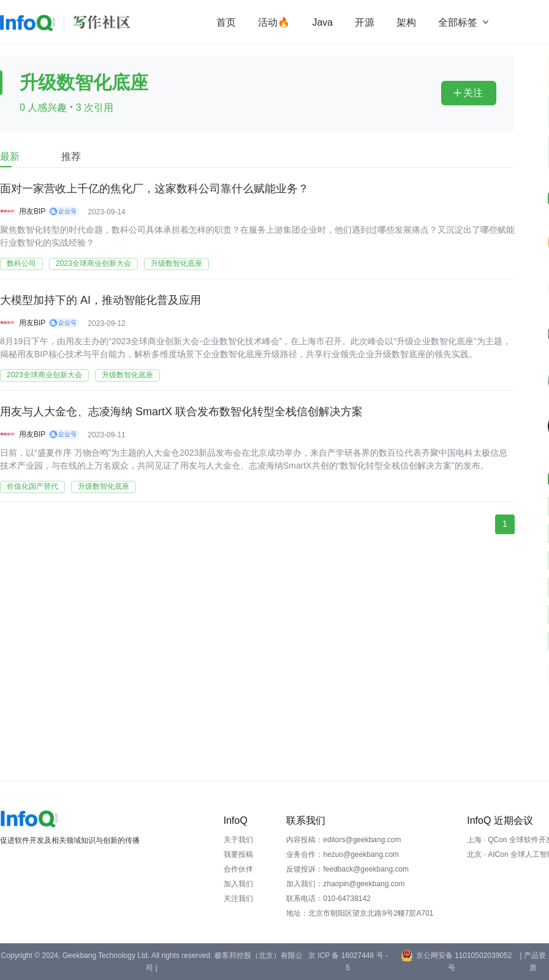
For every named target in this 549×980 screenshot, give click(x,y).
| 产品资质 (532, 962)
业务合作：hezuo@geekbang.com (343, 854)
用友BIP (32, 211)
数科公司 (21, 263)
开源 (365, 22)
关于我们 (238, 840)
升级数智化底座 (176, 263)
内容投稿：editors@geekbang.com (343, 840)
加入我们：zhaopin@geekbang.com (345, 884)
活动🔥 (274, 22)
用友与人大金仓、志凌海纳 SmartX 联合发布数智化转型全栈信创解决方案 (181, 412)
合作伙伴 (238, 869)
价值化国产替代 (32, 486)
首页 (226, 22)
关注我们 (238, 899)
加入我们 (238, 884)
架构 (406, 22)
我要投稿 (238, 854)
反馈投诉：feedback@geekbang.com (347, 869)
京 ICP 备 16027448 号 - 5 (348, 962)
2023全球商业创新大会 (93, 263)
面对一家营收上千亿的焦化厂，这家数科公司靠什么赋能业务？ (154, 189)
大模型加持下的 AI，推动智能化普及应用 (100, 300)
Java (322, 22)
